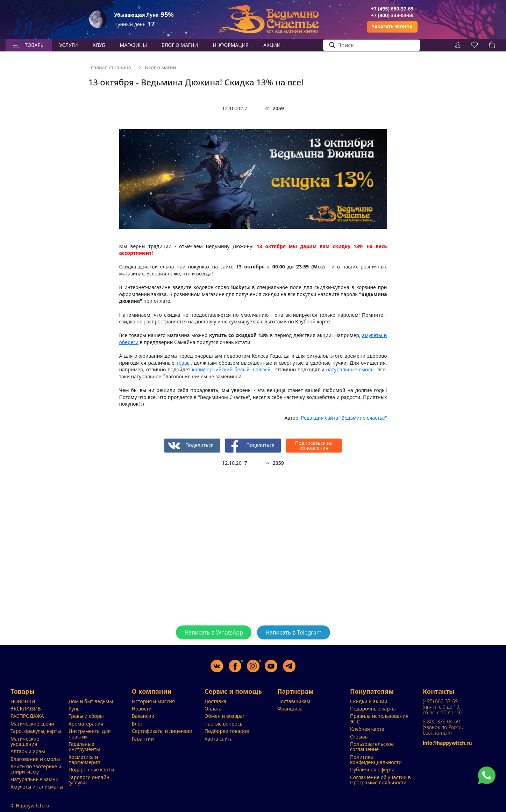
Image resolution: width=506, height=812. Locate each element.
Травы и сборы (86, 716)
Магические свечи (32, 724)
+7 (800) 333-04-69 (392, 15)
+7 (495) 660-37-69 (392, 9)
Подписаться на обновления (314, 445)
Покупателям (372, 692)
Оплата (213, 709)
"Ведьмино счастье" (344, 418)
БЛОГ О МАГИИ (180, 45)
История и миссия (153, 701)
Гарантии (143, 739)
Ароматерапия (86, 724)
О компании (152, 692)
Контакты (439, 692)
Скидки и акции (369, 701)
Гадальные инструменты (84, 747)
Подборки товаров (227, 731)
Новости (142, 709)
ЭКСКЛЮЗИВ (26, 709)
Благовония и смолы (35, 759)
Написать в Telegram (294, 632)
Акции (272, 45)
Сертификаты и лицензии (162, 731)
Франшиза (290, 709)
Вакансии (143, 716)
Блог (137, 724)
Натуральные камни (34, 779)
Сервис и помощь (233, 692)
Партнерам (295, 692)
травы (183, 363)
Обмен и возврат (225, 716)
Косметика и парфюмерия (84, 759)
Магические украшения (25, 741)
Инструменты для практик (90, 734)
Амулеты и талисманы (37, 787)
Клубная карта (367, 729)
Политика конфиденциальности (376, 759)
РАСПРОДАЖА (27, 716)
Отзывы (359, 737)
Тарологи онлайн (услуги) (89, 780)
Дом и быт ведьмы (91, 701)
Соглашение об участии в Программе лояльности (380, 780)
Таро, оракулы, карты (36, 731)
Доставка (216, 701)
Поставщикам (294, 701)
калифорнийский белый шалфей (231, 369)
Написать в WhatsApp (214, 632)
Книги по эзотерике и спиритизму (36, 769)
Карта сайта (219, 739)
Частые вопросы (224, 724)
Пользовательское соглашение (372, 747)
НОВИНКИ (23, 701)
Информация (231, 45)
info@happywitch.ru (447, 743)
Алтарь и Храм (28, 751)
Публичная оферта (372, 769)
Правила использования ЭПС (379, 719)
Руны (75, 709)
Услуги (69, 45)
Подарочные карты (91, 769)
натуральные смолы (350, 369)
